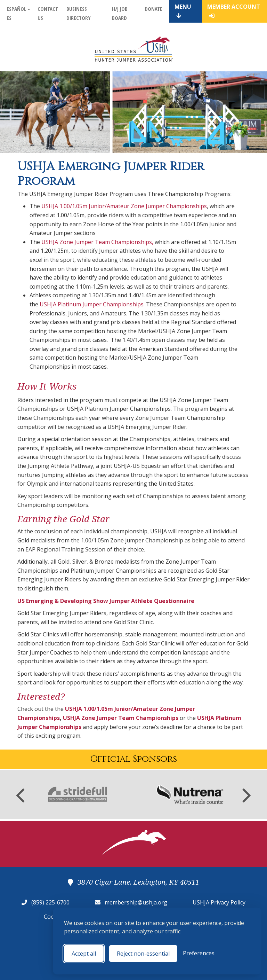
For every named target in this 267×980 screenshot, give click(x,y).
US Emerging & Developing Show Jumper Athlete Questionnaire (106, 601)
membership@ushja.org (136, 902)
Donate (153, 9)
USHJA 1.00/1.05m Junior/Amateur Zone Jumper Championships (124, 206)
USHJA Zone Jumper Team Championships (97, 242)
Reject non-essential (143, 954)
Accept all (84, 954)
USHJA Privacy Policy (219, 902)
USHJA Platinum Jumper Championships (92, 304)
